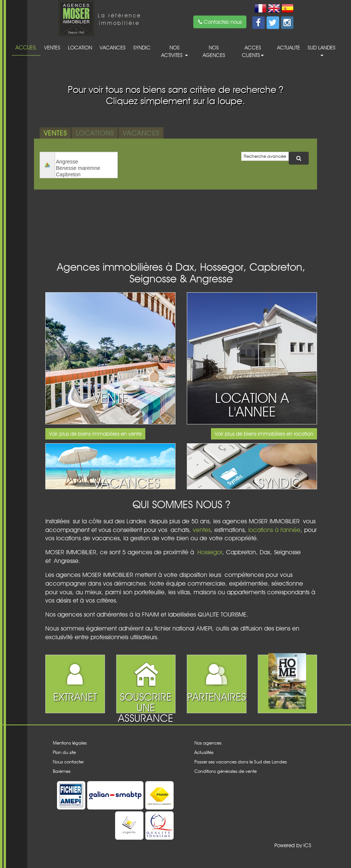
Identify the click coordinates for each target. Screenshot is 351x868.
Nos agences (214, 51)
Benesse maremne (86, 168)
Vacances (113, 48)
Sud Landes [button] (322, 50)
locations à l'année (274, 530)
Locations (95, 133)
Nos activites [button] (175, 51)
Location (80, 48)
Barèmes (62, 771)
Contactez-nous (220, 22)
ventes (202, 530)
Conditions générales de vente (226, 771)
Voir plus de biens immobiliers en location (264, 434)
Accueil (26, 47)
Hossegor (210, 552)
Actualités (204, 752)
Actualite (289, 48)
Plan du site (64, 752)
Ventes (52, 48)
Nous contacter (68, 762)
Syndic (142, 48)
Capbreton (86, 175)
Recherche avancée (265, 156)
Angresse (86, 162)
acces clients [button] (253, 51)
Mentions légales (70, 743)
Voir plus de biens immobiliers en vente (95, 434)
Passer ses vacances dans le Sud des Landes (241, 762)
